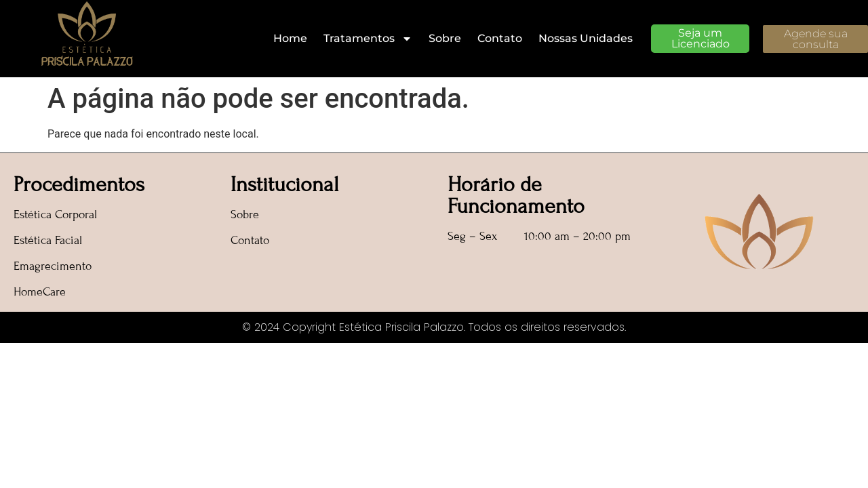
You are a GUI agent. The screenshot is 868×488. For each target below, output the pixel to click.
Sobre (445, 38)
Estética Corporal (55, 215)
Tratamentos (368, 39)
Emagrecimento (53, 266)
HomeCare (40, 292)
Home (290, 38)
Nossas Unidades (586, 38)
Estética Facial (48, 240)
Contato (500, 38)
